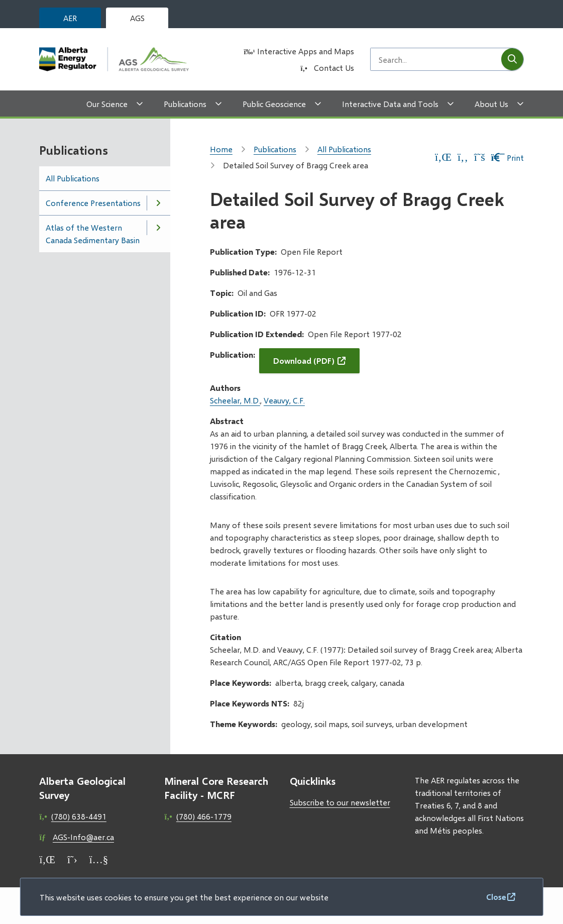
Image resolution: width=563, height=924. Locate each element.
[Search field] (436, 59)
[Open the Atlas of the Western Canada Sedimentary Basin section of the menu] (158, 228)
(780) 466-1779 (204, 816)
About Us (491, 104)
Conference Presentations (93, 203)
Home (221, 149)
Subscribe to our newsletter (340, 802)
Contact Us (334, 68)
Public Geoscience (274, 104)
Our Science (107, 104)
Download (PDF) (304, 361)
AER (70, 18)
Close (496, 897)
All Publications (73, 178)
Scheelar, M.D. (235, 400)
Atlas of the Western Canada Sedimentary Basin (93, 234)
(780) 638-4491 (79, 816)
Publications (185, 104)
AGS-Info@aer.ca (83, 837)
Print (508, 158)
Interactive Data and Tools (390, 104)
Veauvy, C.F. (284, 400)
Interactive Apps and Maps (306, 51)
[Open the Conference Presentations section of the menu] (158, 203)
